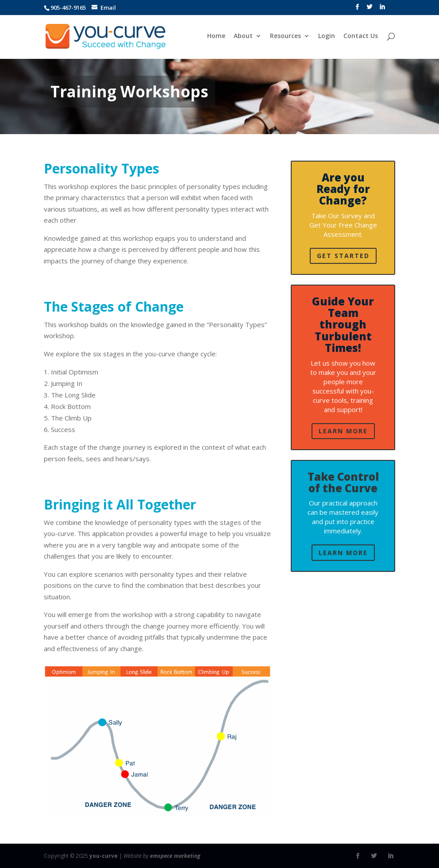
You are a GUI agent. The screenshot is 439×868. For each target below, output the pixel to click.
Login (326, 37)
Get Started (343, 256)
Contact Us (360, 37)
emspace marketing (175, 856)
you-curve (104, 856)
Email (108, 8)
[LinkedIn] (382, 10)
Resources (285, 37)
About (243, 37)
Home (216, 37)
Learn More (343, 431)
